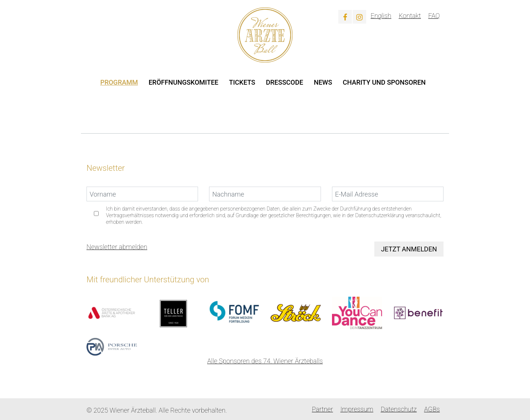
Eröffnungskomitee (184, 82)
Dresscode (285, 82)
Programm (119, 82)
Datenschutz (399, 409)
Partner (322, 409)
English (381, 16)
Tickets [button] (242, 82)
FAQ (434, 16)
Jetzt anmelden (409, 249)
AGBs (432, 409)
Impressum (357, 409)
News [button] (323, 82)
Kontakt (410, 16)
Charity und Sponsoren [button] (384, 82)
